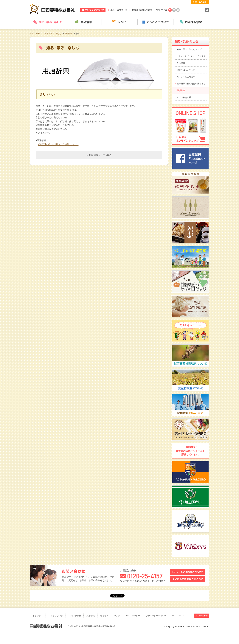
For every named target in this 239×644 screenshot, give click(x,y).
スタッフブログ (56, 616)
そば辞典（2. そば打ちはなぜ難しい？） (58, 144)
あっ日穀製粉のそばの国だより (191, 84)
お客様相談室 (191, 22)
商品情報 (84, 22)
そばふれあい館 (184, 97)
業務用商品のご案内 (141, 10)
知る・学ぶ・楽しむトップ (189, 49)
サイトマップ (178, 616)
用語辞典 (69, 34)
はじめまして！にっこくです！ (191, 56)
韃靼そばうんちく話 (186, 70)
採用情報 (91, 616)
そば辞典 (181, 63)
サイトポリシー (133, 616)
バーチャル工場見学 (186, 77)
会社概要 (104, 616)
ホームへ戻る (200, 2)
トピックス (38, 616)
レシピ (119, 22)
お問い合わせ (75, 616)
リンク (117, 616)
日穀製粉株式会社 (52, 9)
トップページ (35, 34)
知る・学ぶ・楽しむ (48, 22)
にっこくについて (155, 22)
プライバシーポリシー (156, 616)
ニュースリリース (118, 10)
